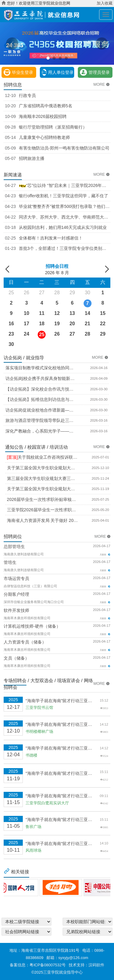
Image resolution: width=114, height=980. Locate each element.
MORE (102, 85)
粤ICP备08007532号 (48, 965)
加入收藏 (105, 3)
